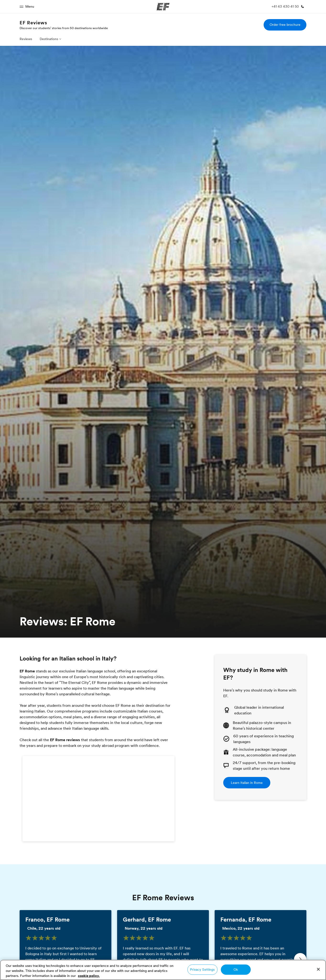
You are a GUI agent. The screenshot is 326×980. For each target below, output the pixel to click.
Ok (236, 970)
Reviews (26, 39)
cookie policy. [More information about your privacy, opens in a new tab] (89, 976)
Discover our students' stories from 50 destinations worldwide (64, 28)
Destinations (49, 39)
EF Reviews (33, 23)
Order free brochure (285, 25)
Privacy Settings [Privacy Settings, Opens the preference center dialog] (202, 970)
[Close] (318, 969)
